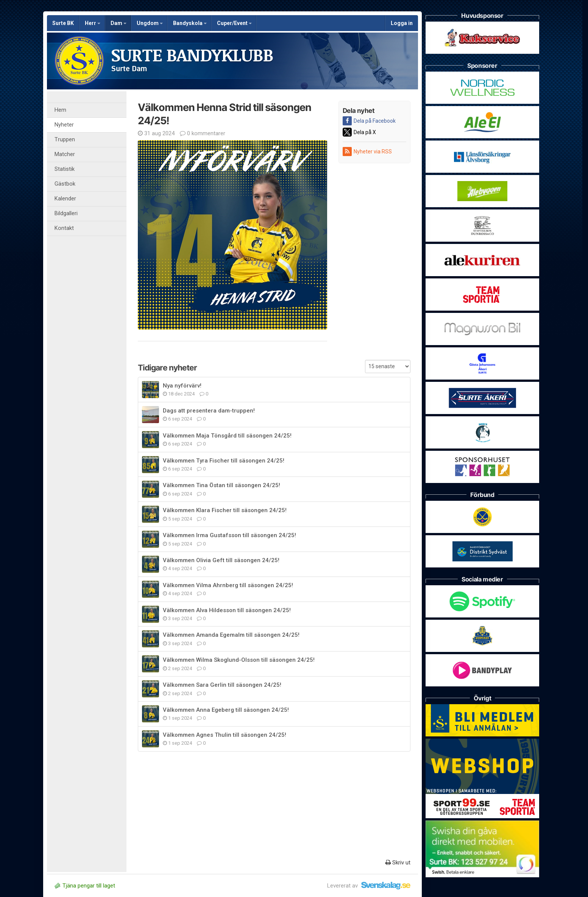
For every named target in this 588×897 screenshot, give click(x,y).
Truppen (65, 140)
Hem (60, 110)
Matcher (65, 154)
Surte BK (63, 23)
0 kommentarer (203, 133)
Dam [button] (119, 23)
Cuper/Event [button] (234, 23)
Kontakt (64, 228)
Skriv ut (398, 863)
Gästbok (65, 184)
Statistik (65, 169)
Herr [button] (93, 23)
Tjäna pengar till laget (85, 886)
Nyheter (64, 125)
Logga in (402, 23)
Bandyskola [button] (190, 23)
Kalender (65, 199)
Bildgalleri (66, 213)
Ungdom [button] (150, 23)
